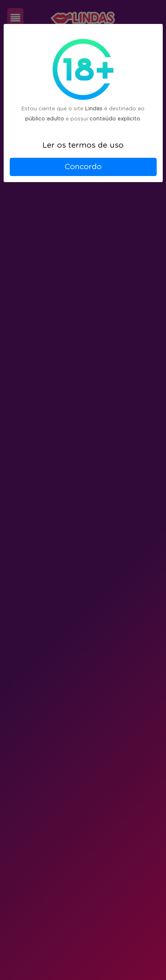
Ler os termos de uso (83, 145)
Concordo (83, 167)
